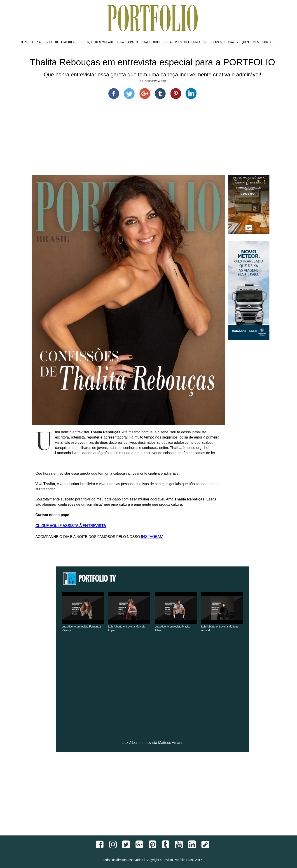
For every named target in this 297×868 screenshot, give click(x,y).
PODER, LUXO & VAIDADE (97, 42)
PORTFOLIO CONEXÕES (191, 42)
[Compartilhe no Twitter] (129, 94)
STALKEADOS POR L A (157, 42)
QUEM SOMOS (250, 42)
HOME (25, 42)
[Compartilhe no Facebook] (114, 94)
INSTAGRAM (152, 537)
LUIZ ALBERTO (42, 42)
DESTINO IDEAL (65, 42)
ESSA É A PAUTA (128, 42)
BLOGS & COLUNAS (224, 42)
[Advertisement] (152, 141)
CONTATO (268, 42)
